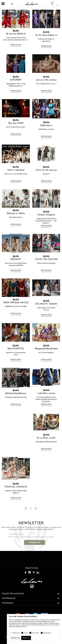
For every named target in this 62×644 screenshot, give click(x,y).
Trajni (26, 633)
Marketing (47, 633)
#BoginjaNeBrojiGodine (46, 349)
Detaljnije (16, 45)
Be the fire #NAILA (16, 34)
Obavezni (16, 633)
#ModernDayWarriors (16, 393)
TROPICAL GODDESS (16, 487)
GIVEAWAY (16, 80)
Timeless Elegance (46, 215)
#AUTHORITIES (16, 349)
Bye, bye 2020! (16, 123)
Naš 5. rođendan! (16, 170)
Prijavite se (35, 543)
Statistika (35, 633)
